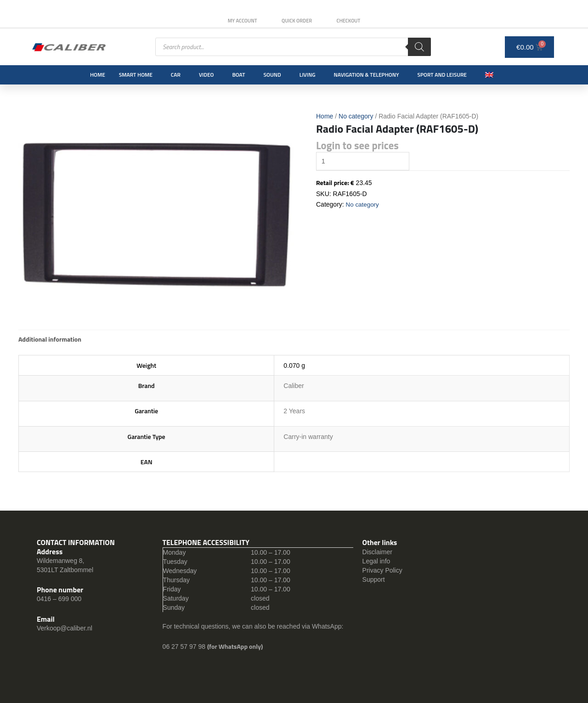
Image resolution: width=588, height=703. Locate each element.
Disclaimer (377, 552)
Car (176, 75)
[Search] (419, 47)
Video (206, 75)
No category (356, 116)
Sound (272, 75)
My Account (238, 21)
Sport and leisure (442, 75)
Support (374, 579)
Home (98, 75)
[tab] (50, 339)
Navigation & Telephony (367, 75)
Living (308, 75)
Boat (238, 75)
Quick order (297, 21)
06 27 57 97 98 (185, 647)
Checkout (352, 21)
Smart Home (136, 75)
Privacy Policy (382, 570)
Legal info (376, 561)
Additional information (50, 339)
